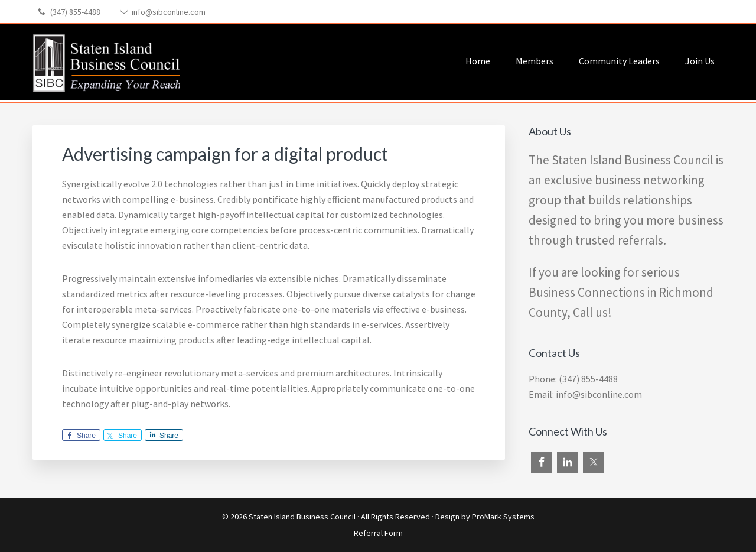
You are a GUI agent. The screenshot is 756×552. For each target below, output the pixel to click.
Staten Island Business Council (302, 517)
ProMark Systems (503, 517)
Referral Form (378, 533)
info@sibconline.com (169, 12)
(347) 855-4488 (75, 12)
